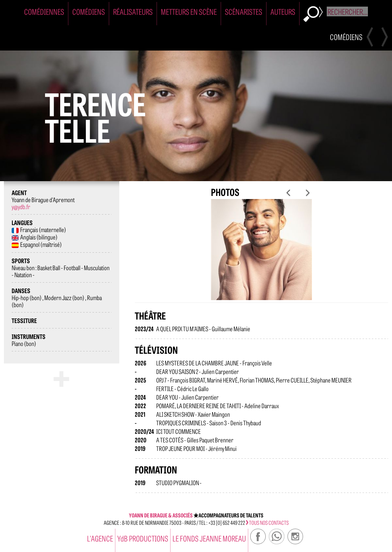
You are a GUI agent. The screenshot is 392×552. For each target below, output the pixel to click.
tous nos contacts (267, 522)
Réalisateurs (133, 11)
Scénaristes (244, 11)
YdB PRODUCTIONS (143, 538)
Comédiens (89, 11)
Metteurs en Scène (189, 11)
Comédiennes (44, 11)
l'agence (100, 538)
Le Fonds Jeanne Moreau (209, 538)
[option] (261, 256)
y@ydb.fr (21, 206)
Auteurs (283, 11)
